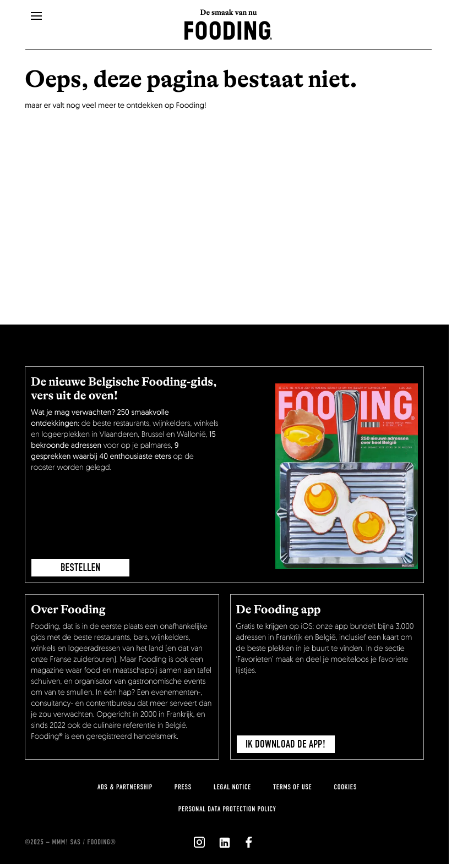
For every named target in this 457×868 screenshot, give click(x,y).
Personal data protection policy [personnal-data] (227, 809)
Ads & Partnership (125, 787)
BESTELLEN (80, 568)
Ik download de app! (286, 744)
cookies (346, 787)
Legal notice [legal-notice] (232, 787)
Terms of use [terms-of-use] (293, 787)
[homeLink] (228, 29)
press (183, 787)
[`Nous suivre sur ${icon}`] (199, 842)
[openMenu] (36, 17)
